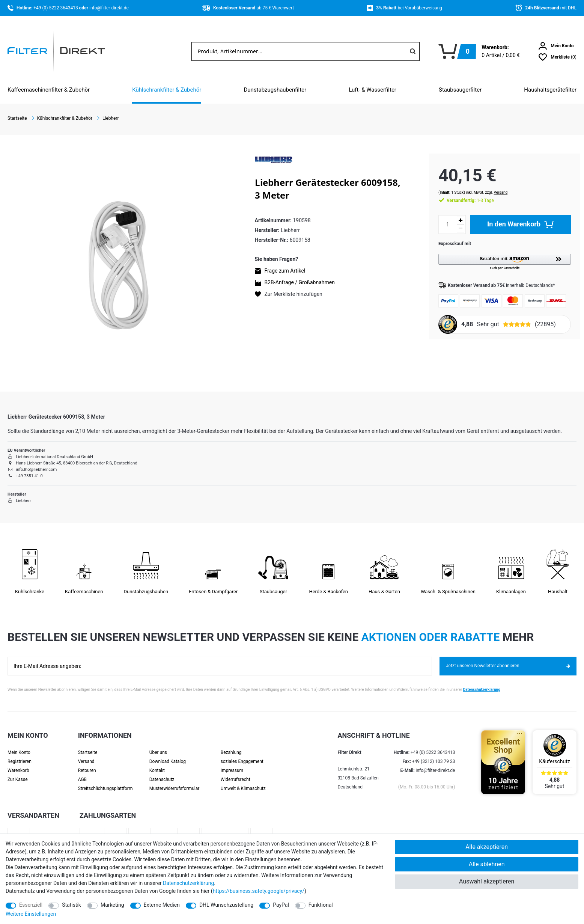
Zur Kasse (18, 778)
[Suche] (412, 51)
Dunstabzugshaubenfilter (275, 90)
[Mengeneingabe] (440, 217)
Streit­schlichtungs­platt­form (105, 787)
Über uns (158, 751)
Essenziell (31, 905)
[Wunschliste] (558, 57)
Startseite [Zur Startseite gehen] (17, 118)
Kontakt (157, 769)
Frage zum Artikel (285, 271)
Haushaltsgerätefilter (550, 90)
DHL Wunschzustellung (226, 905)
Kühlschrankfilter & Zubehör (167, 90)
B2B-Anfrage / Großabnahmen (300, 282)
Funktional (321, 905)
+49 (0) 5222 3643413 (56, 8)
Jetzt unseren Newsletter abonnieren (508, 664)
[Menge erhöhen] (453, 213)
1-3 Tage (463, 193)
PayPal (281, 905)
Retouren (87, 769)
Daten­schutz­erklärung (188, 883)
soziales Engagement (242, 760)
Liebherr (111, 118)
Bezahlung (231, 751)
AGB (82, 778)
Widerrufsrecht (236, 778)
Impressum (232, 769)
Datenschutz (162, 778)
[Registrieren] (28, 760)
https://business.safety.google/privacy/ (259, 891)
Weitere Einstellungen (31, 914)
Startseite (88, 751)
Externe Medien (162, 905)
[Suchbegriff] (299, 51)
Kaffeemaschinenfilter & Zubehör (49, 90)
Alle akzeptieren (487, 847)
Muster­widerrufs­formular (175, 787)
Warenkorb (18, 769)
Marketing (112, 905)
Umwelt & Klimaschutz (243, 787)
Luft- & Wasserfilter (373, 90)
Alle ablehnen (487, 864)
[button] (501, 255)
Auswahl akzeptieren (487, 881)
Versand (493, 185)
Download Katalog (168, 760)
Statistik (71, 905)
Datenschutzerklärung (482, 688)
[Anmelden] (556, 46)
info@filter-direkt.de (109, 8)
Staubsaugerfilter (460, 90)
